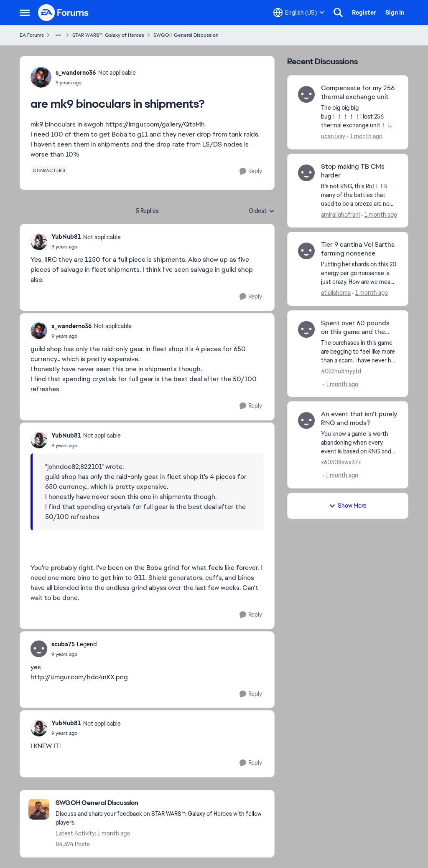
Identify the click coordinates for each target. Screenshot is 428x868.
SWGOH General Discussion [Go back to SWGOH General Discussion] (186, 35)
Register (364, 13)
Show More (348, 506)
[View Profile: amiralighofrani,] (306, 173)
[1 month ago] (365, 136)
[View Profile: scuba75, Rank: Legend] (39, 649)
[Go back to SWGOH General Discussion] (161, 803)
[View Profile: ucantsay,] (306, 94)
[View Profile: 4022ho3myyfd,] (306, 329)
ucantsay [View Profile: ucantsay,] (333, 136)
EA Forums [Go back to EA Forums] (32, 35)
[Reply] (251, 171)
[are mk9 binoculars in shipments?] (86, 247)
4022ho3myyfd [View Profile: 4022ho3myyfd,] (341, 371)
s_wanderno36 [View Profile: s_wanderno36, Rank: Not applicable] (76, 73)
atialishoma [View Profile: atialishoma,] (336, 293)
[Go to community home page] (64, 13)
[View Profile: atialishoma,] (306, 251)
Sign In (395, 13)
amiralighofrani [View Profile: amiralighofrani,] (340, 214)
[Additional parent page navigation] (58, 35)
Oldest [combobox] (262, 211)
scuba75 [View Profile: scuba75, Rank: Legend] (63, 644)
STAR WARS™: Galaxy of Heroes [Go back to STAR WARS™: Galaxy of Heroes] (108, 35)
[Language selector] (299, 13)
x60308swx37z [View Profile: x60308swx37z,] (341, 462)
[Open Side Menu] (25, 13)
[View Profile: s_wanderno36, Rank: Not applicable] (41, 77)
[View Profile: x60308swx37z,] (306, 420)
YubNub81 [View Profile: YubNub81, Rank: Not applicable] (66, 237)
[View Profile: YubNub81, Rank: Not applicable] (39, 242)
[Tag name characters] (49, 170)
